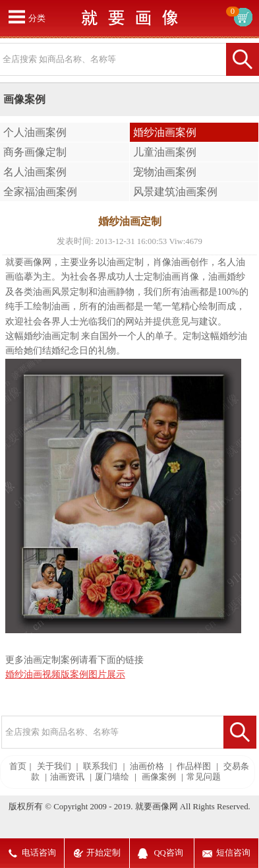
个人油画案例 (35, 132)
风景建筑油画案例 (175, 192)
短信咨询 (233, 853)
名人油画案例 (35, 172)
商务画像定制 (35, 152)
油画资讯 (67, 777)
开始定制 (103, 853)
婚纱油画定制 (51, 336)
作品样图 (194, 766)
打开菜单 (16, 16)
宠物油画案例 (165, 172)
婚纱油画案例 (165, 132)
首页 (18, 766)
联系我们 (100, 766)
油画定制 (125, 262)
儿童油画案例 (165, 152)
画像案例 (159, 777)
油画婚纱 (227, 277)
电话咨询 (39, 853)
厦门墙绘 (112, 777)
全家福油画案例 (40, 192)
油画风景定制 (61, 292)
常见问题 (204, 777)
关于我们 (54, 766)
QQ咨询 (168, 853)
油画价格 (147, 766)
